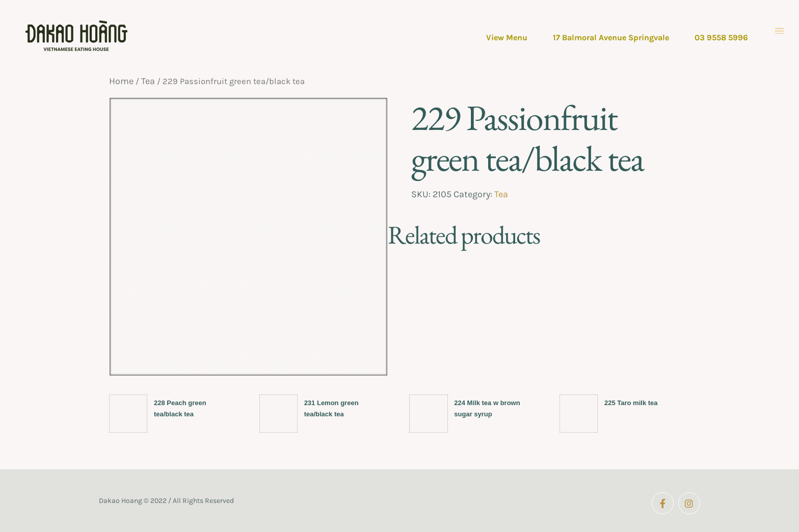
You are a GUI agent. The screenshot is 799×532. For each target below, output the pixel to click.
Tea (148, 81)
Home (121, 81)
